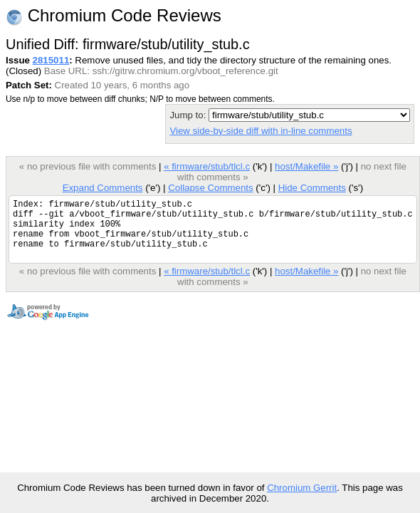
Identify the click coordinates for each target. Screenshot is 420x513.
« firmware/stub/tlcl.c (207, 166)
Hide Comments (312, 188)
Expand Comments (103, 188)
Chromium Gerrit (302, 488)
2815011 (51, 60)
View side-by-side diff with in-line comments (261, 131)
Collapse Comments (210, 188)
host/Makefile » (306, 166)
